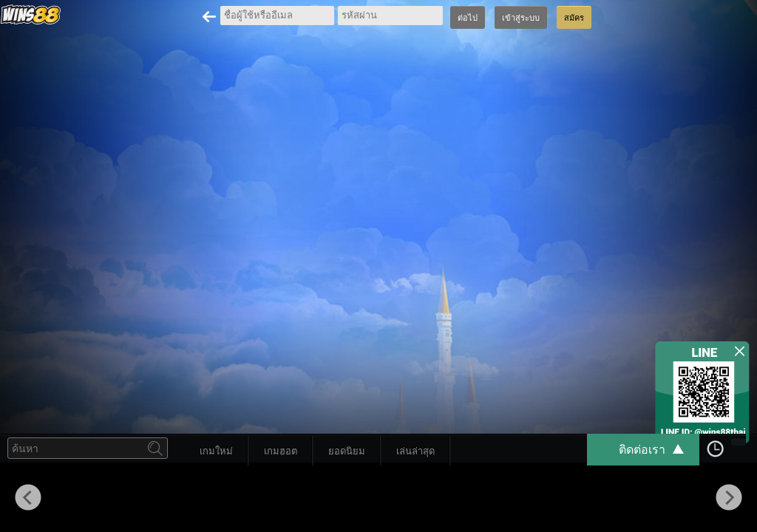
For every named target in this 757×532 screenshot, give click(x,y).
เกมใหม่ (216, 451)
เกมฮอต (281, 451)
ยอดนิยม (347, 451)
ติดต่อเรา (659, 450)
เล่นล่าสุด (415, 451)
